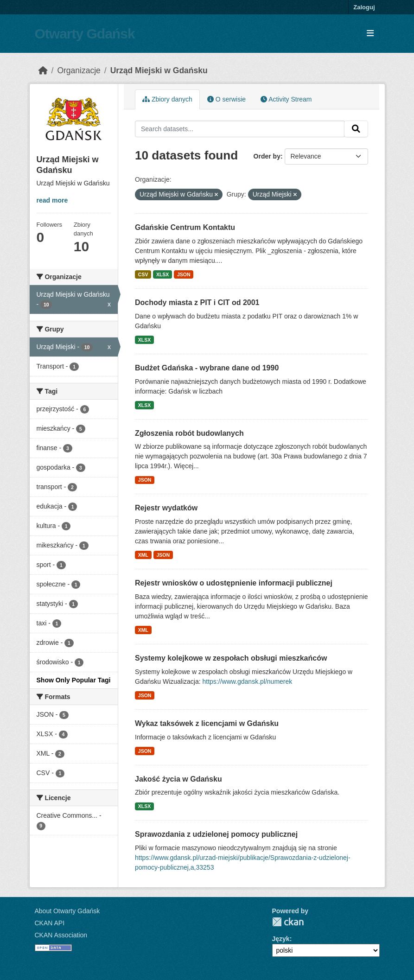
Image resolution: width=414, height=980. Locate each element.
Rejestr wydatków (166, 508)
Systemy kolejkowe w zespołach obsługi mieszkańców (231, 658)
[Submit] (356, 129)
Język (281, 939)
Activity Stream (286, 99)
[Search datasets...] (240, 129)
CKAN (288, 922)
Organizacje (79, 70)
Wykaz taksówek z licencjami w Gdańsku (207, 723)
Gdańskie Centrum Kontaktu (185, 227)
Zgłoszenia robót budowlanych (189, 433)
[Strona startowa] (43, 70)
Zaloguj (364, 7)
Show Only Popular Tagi (74, 680)
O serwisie (226, 99)
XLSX (162, 274)
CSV (143, 274)
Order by (267, 156)
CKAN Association (61, 935)
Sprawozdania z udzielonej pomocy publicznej (216, 834)
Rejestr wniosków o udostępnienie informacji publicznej (234, 583)
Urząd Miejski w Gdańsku (159, 70)
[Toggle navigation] (370, 34)
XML (143, 555)
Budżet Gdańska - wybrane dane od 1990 (207, 368)
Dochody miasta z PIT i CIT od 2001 (197, 302)
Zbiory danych (167, 99)
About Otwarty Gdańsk (67, 911)
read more (52, 200)
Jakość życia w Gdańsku (178, 779)
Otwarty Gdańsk (85, 34)
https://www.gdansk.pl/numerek (248, 681)
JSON (184, 274)
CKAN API (50, 923)
